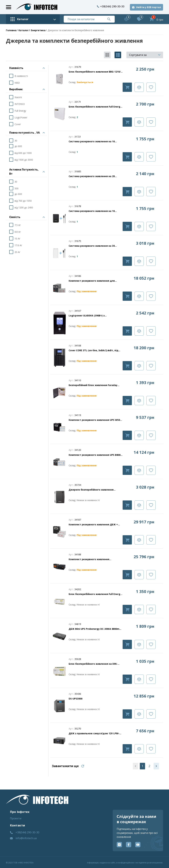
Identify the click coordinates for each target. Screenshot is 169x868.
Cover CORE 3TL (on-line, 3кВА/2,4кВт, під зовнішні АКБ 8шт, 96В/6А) (93, 350)
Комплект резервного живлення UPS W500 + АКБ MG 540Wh (95, 420)
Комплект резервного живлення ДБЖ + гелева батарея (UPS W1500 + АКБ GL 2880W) (93, 525)
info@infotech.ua (26, 838)
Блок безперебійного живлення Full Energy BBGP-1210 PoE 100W (95, 107)
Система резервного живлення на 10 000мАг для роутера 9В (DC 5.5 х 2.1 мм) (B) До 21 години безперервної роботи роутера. (95, 141)
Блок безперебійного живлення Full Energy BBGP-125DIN (95, 594)
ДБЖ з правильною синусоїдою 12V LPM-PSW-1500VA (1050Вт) (94, 733)
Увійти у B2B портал (148, 7)
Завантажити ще (65, 766)
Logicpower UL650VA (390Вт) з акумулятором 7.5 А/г (87, 316)
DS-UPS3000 (76, 699)
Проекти (16, 818)
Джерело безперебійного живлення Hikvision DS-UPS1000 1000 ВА (91, 490)
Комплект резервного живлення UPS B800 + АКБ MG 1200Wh (96, 455)
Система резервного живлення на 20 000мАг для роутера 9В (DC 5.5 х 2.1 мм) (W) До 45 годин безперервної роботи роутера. (96, 176)
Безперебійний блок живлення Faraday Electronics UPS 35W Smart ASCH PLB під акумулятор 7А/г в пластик (93, 385)
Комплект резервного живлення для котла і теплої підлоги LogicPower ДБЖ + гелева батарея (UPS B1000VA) (94, 281)
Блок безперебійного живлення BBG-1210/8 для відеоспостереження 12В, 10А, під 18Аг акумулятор (95, 72)
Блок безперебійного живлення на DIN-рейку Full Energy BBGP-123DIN (93, 664)
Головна (11, 30)
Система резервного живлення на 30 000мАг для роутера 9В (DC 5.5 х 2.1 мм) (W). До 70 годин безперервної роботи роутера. (93, 246)
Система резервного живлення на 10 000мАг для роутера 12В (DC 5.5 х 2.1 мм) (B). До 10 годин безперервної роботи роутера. (94, 211)
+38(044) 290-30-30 (111, 6)
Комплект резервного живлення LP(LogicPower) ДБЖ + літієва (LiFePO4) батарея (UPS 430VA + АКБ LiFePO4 (93, 559)
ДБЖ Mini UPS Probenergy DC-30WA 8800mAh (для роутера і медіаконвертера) (96, 629)
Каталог (24, 30)
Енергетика (38, 30)
